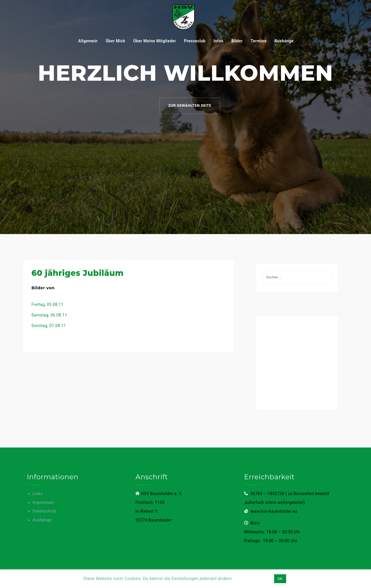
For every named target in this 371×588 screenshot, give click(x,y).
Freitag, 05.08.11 (47, 304)
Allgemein (88, 41)
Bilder (237, 41)
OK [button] (280, 579)
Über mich (116, 41)
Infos (218, 41)
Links (38, 494)
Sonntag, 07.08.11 (49, 326)
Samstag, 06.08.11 (49, 315)
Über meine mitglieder (155, 41)
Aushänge (284, 41)
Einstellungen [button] (253, 579)
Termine (259, 41)
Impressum (43, 502)
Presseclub (195, 41)
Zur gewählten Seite (190, 105)
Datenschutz (45, 511)
